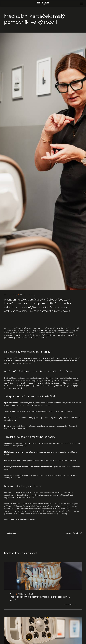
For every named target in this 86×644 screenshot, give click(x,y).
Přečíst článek (69, 605)
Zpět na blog (12, 533)
